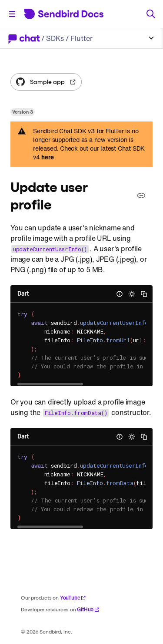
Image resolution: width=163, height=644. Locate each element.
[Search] (151, 14)
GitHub (88, 609)
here (48, 157)
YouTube (73, 598)
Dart (23, 293)
